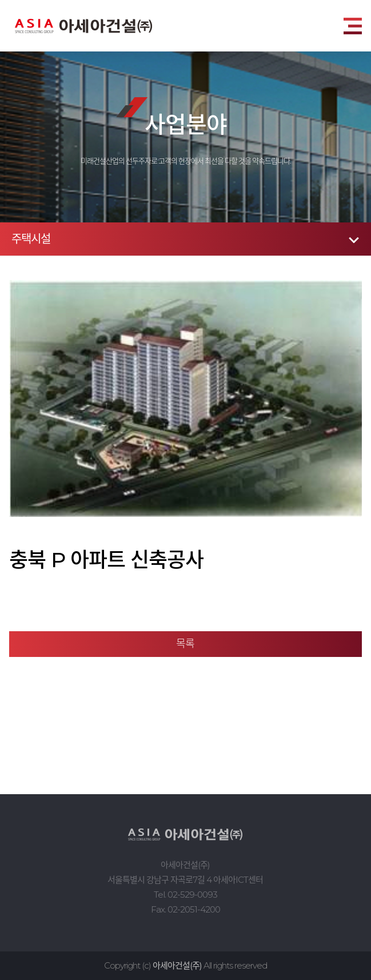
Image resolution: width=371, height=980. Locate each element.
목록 (185, 644)
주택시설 (31, 239)
